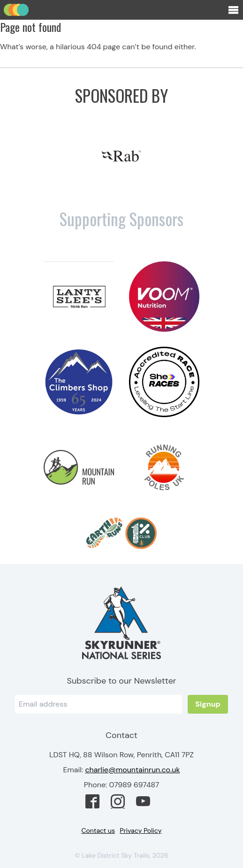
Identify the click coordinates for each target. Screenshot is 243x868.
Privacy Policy (140, 830)
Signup (208, 704)
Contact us (99, 830)
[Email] (99, 704)
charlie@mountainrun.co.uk (132, 770)
